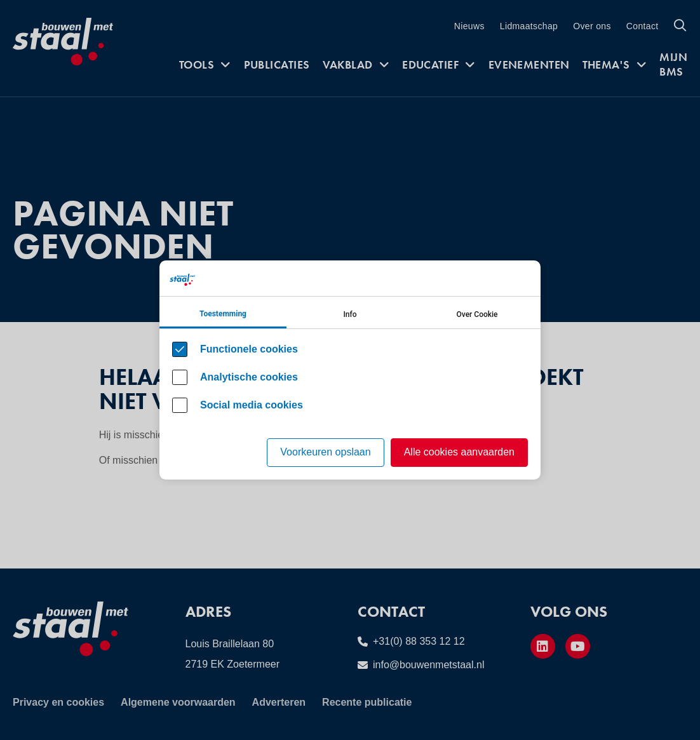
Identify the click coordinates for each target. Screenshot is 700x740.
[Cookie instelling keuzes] (350, 370)
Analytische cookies (249, 377)
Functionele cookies (249, 349)
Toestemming (223, 314)
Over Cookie (477, 314)
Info (350, 314)
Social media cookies (252, 405)
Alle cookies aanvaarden (459, 452)
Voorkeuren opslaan (325, 452)
